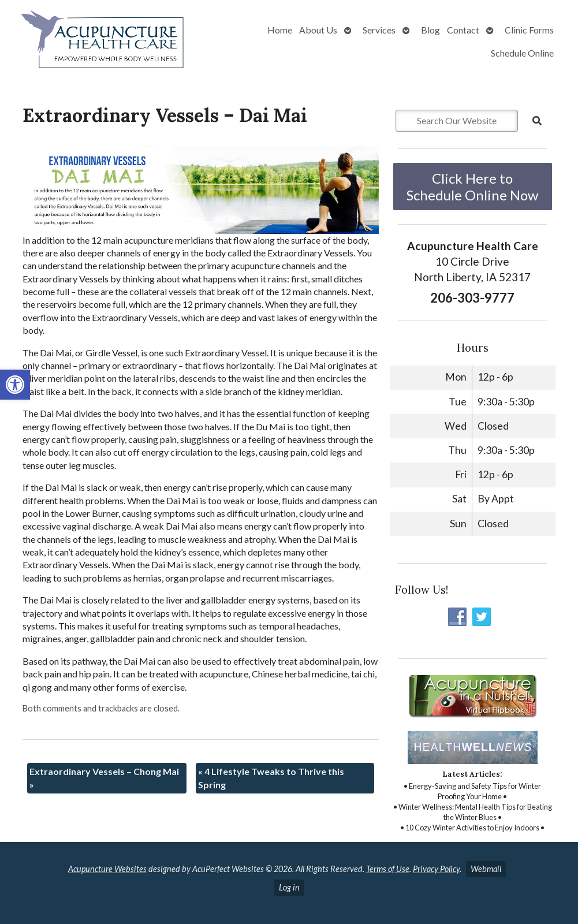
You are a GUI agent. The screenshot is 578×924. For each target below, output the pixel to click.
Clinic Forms (529, 30)
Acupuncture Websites (107, 869)
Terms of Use (388, 869)
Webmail (486, 869)
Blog (430, 30)
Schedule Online (522, 53)
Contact (463, 30)
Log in (289, 887)
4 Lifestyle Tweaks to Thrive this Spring (271, 778)
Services (379, 30)
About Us (318, 30)
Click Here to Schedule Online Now (472, 187)
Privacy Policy (436, 869)
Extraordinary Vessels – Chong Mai (104, 778)
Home (280, 30)
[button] (15, 385)
